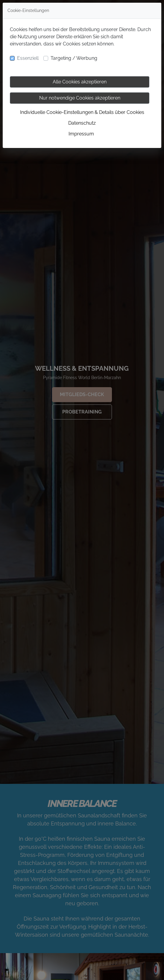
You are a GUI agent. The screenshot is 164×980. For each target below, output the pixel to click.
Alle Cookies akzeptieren (80, 82)
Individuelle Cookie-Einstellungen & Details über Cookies (82, 112)
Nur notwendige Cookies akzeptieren (80, 98)
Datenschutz (82, 123)
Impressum (81, 134)
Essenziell (28, 58)
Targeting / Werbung (74, 58)
